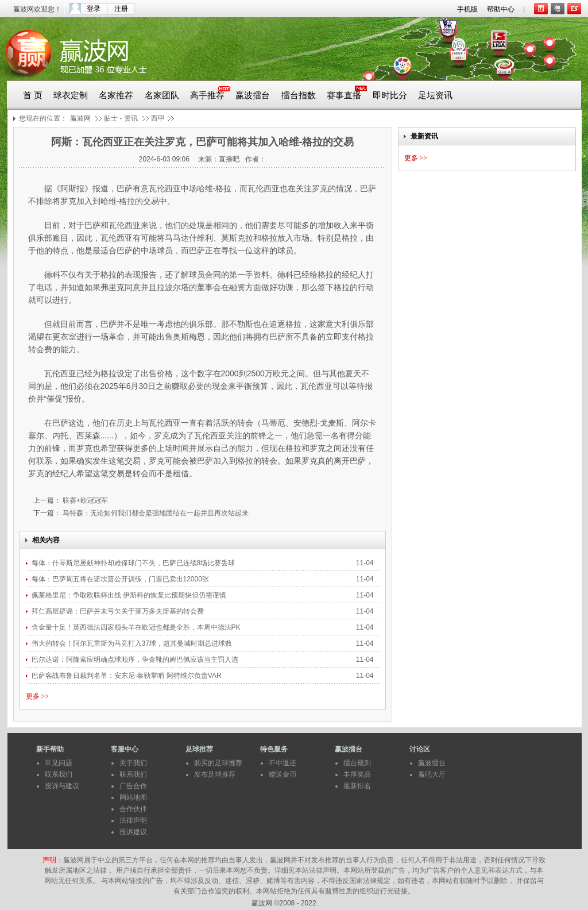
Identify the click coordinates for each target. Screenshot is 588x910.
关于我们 (133, 763)
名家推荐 (116, 95)
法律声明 (133, 820)
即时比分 (390, 95)
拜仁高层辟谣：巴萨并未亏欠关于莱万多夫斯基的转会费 (118, 611)
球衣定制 (71, 95)
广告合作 (133, 786)
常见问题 (59, 763)
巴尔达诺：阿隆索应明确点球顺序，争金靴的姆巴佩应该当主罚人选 (136, 660)
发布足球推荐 (215, 774)
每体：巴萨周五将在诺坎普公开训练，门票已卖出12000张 (120, 579)
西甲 (158, 118)
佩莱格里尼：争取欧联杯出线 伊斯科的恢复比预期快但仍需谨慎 (130, 595)
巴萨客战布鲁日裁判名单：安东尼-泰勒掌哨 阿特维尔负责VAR (127, 676)
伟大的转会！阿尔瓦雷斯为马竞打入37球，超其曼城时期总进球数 (133, 643)
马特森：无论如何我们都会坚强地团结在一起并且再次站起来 (155, 513)
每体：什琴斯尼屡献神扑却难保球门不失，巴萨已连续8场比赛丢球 (134, 563)
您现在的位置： (43, 118)
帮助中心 (501, 9)
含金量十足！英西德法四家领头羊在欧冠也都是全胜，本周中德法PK (137, 627)
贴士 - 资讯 (121, 118)
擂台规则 (357, 763)
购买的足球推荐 (218, 763)
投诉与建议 (62, 786)
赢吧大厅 (432, 774)
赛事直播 (344, 95)
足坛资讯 (435, 95)
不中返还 (283, 763)
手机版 (467, 9)
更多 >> (38, 696)
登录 (94, 9)
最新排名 (357, 786)
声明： (53, 860)
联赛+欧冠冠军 (84, 500)
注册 (121, 9)
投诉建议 (133, 832)
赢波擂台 (253, 95)
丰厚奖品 (357, 774)
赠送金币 (283, 774)
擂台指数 (299, 95)
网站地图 (133, 797)
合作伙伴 (133, 809)
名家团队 (162, 95)
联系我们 (59, 774)
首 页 (33, 95)
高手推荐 (207, 95)
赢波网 (80, 118)
